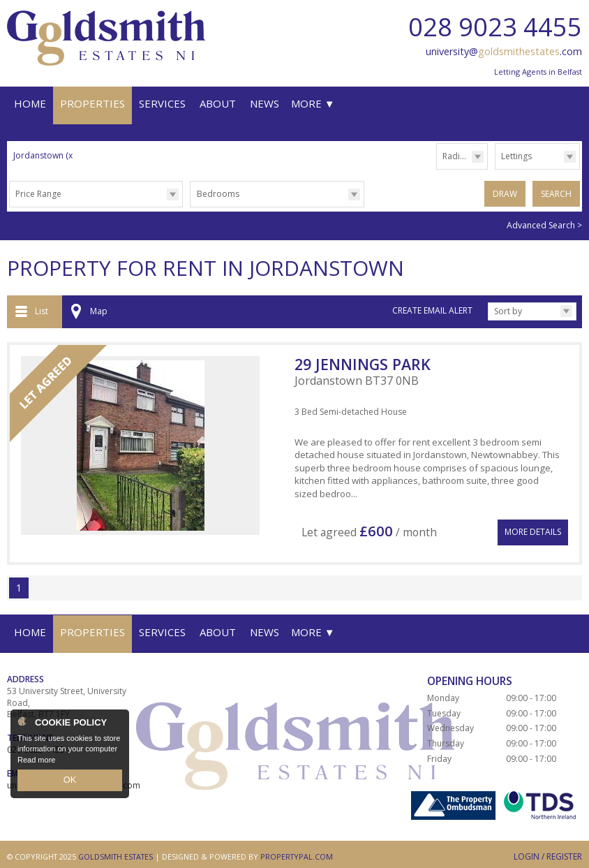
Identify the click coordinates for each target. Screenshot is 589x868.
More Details (533, 524)
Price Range (38, 194)
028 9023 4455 (495, 27)
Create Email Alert (432, 308)
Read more (36, 763)
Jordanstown (44, 155)
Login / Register (548, 851)
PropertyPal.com (297, 851)
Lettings (516, 156)
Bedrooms (218, 194)
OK (70, 781)
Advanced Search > (544, 223)
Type (495, 169)
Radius (456, 156)
